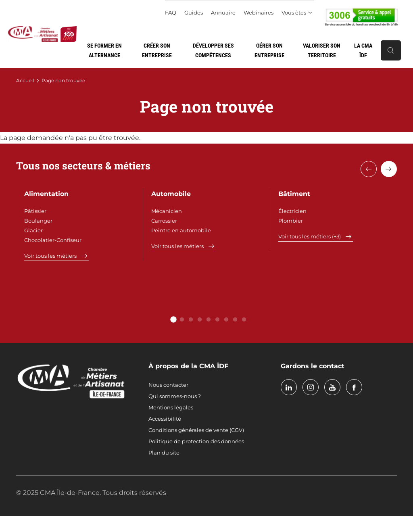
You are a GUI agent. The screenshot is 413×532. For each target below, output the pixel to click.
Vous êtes (294, 13)
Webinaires (259, 13)
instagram (311, 387)
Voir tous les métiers (50, 256)
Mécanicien (167, 211)
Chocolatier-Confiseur (53, 240)
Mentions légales (171, 407)
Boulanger (38, 221)
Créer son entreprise (157, 50)
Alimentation (46, 194)
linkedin (289, 387)
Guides (194, 13)
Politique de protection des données (196, 441)
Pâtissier (35, 211)
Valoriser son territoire (322, 50)
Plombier (291, 221)
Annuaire (223, 13)
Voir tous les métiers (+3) (310, 236)
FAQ (171, 13)
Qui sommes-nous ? (175, 396)
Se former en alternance (104, 50)
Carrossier (164, 221)
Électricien (292, 211)
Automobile (171, 194)
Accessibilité (165, 419)
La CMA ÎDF (363, 50)
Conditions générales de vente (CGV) (196, 430)
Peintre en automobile (181, 230)
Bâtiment (294, 194)
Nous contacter (168, 385)
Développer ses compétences (213, 50)
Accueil (25, 80)
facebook (354, 387)
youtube (332, 387)
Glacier (33, 230)
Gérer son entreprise (269, 50)
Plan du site (164, 453)
